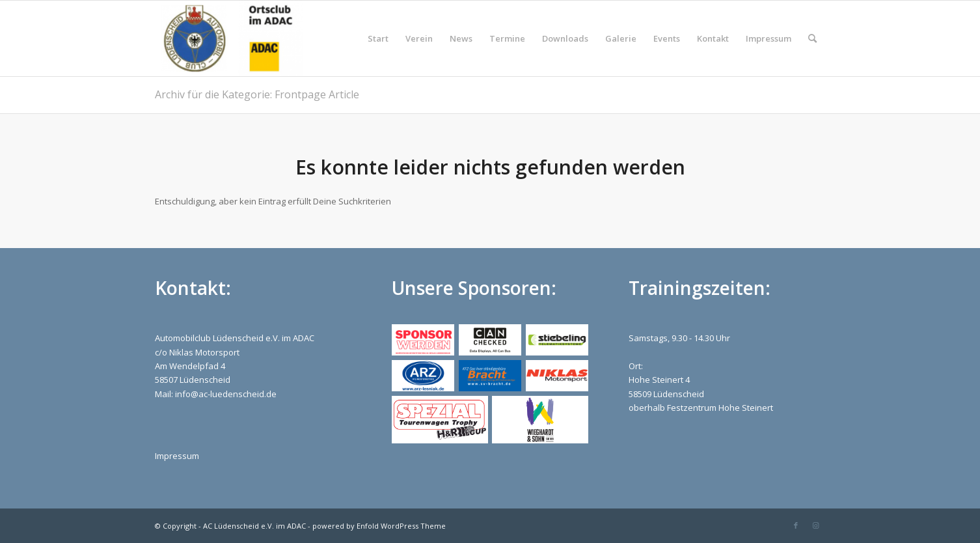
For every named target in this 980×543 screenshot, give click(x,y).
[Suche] (812, 38)
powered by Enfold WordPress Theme (379, 526)
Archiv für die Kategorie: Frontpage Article (257, 94)
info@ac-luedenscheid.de (226, 394)
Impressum (177, 456)
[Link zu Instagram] (815, 525)
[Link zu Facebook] (796, 525)
